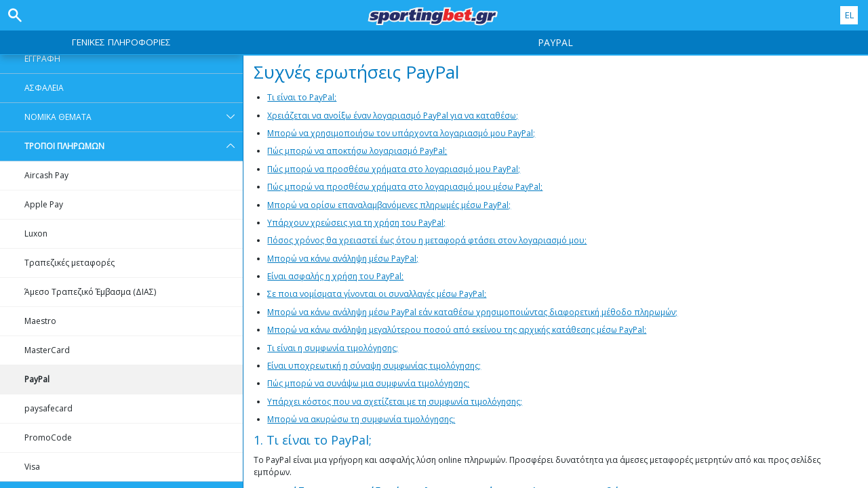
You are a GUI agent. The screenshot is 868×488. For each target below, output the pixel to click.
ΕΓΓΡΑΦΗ (42, 59)
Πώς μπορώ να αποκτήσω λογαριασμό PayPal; (357, 151)
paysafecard (48, 408)
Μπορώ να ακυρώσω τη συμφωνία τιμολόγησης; (361, 419)
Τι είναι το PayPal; (302, 97)
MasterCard (47, 350)
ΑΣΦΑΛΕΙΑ (44, 88)
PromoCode (48, 438)
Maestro (40, 321)
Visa (32, 467)
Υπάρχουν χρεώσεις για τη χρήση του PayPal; (356, 223)
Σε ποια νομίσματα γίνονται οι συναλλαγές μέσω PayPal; (377, 294)
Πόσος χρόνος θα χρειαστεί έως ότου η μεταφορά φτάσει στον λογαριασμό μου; (427, 240)
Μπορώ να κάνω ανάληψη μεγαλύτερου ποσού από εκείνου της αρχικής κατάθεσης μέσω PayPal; (457, 330)
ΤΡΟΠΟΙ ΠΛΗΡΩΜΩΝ (134, 146)
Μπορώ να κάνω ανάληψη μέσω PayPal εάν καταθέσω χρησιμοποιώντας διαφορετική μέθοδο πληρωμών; (472, 312)
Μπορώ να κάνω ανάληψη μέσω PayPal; (343, 259)
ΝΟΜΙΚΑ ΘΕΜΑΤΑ (134, 117)
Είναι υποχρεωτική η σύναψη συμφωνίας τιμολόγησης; (374, 366)
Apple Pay (44, 204)
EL (849, 15)
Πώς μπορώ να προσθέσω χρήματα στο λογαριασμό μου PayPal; (394, 169)
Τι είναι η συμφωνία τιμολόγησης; (333, 348)
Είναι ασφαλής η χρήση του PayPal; (335, 276)
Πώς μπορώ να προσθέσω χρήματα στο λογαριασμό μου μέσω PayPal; (405, 187)
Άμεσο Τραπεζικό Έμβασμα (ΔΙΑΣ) (90, 292)
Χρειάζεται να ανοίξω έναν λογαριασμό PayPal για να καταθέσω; (393, 116)
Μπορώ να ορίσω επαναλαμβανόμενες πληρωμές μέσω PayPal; (389, 205)
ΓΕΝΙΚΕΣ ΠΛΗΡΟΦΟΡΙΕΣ (121, 42)
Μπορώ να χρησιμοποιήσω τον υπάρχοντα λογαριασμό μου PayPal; (401, 133)
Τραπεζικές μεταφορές (70, 263)
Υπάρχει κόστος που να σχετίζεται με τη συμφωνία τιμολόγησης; (395, 402)
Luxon (36, 233)
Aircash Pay (46, 175)
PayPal (37, 379)
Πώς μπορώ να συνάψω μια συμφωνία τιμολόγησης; (368, 383)
